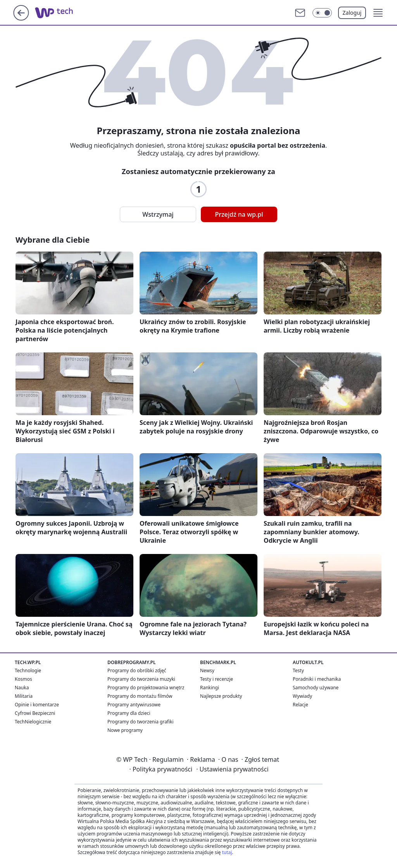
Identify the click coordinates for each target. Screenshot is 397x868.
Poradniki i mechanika (317, 679)
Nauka (22, 688)
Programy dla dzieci (129, 713)
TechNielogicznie (33, 722)
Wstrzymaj (158, 214)
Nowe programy (125, 730)
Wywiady (302, 696)
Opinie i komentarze (37, 705)
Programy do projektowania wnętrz (146, 688)
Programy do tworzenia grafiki (141, 722)
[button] (378, 13)
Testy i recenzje (217, 679)
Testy (298, 670)
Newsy (207, 670)
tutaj (227, 852)
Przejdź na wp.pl (239, 214)
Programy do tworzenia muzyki (141, 679)
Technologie (28, 670)
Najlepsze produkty (221, 696)
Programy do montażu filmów (140, 696)
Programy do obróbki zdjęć (137, 670)
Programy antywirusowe (134, 705)
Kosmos (23, 679)
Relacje (300, 705)
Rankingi (210, 688)
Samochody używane (316, 688)
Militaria (24, 696)
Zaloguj (352, 13)
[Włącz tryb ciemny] (322, 13)
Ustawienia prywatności (232, 769)
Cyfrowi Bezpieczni (35, 713)
